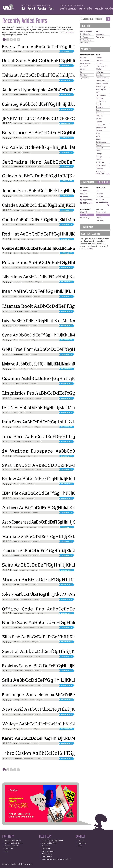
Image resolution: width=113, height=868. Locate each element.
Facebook (82, 843)
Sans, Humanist (102, 84)
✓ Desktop (85, 191)
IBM (23, 498)
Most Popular (85, 34)
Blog (80, 846)
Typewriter (84, 78)
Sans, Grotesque (102, 81)
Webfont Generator (68, 9)
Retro (98, 151)
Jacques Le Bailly (29, 627)
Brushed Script (102, 66)
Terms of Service (48, 851)
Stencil (99, 104)
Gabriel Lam (27, 138)
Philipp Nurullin (31, 166)
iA (29, 456)
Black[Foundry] (27, 427)
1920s (98, 136)
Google (27, 311)
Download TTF (67, 51)
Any (98, 191)
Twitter (81, 841)
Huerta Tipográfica (27, 210)
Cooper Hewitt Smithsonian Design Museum (38, 196)
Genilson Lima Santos (26, 685)
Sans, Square (101, 90)
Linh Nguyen (28, 123)
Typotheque (26, 642)
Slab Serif (84, 75)
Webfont (84, 193)
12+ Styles (100, 199)
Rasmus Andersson (25, 297)
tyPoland (23, 225)
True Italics (100, 171)
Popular (42, 9)
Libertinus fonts (28, 282)
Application (86, 200)
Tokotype (24, 369)
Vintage (99, 154)
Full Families (102, 203)
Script (82, 69)
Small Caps (100, 163)
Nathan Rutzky (31, 613)
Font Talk (99, 9)
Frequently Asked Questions (52, 841)
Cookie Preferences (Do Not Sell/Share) (56, 859)
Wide (98, 133)
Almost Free (85, 43)
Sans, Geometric (102, 78)
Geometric (100, 113)
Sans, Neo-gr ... (102, 87)
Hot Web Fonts (86, 40)
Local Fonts (29, 398)
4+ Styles (99, 193)
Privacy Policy (47, 854)
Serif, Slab (100, 98)
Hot (23, 9)
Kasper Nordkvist (29, 66)
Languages (100, 34)
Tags (51, 9)
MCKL (23, 239)
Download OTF (67, 81)
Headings (100, 60)
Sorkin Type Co (26, 181)
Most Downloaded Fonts (14, 843)
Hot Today (84, 37)
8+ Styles (99, 196)
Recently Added (86, 31)
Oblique (99, 160)
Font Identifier (86, 9)
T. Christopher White (27, 81)
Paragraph (100, 63)
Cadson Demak (24, 743)
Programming (85, 63)
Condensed (100, 125)
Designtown (29, 671)
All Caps (99, 157)
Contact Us (46, 846)
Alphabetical (101, 212)
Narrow (99, 130)
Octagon (99, 116)
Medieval (99, 148)
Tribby (23, 484)
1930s (98, 139)
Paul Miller (25, 109)
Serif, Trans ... (101, 101)
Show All (84, 212)
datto (22, 412)
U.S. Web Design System (31, 267)
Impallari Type (29, 759)
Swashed (99, 168)
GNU (27, 354)
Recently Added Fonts (13, 841)
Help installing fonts (49, 843)
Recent (31, 9)
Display (83, 57)
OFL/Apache (86, 203)
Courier (99, 110)
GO (19, 153)
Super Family (101, 165)
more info (89, 248)
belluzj (32, 700)
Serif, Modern (101, 95)
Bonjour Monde (24, 340)
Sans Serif (84, 66)
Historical (100, 72)
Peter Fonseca (28, 51)
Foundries (100, 37)
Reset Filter (103, 182)
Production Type (29, 469)
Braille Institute (35, 95)
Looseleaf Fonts (26, 599)
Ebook (84, 197)
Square (99, 119)
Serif (82, 72)
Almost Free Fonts (12, 846)
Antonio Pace (24, 326)
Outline (99, 122)
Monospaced (85, 60)
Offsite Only (85, 218)
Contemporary (102, 142)
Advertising (46, 849)
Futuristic (100, 145)
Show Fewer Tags (102, 174)
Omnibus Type (25, 253)
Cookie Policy (47, 857)
